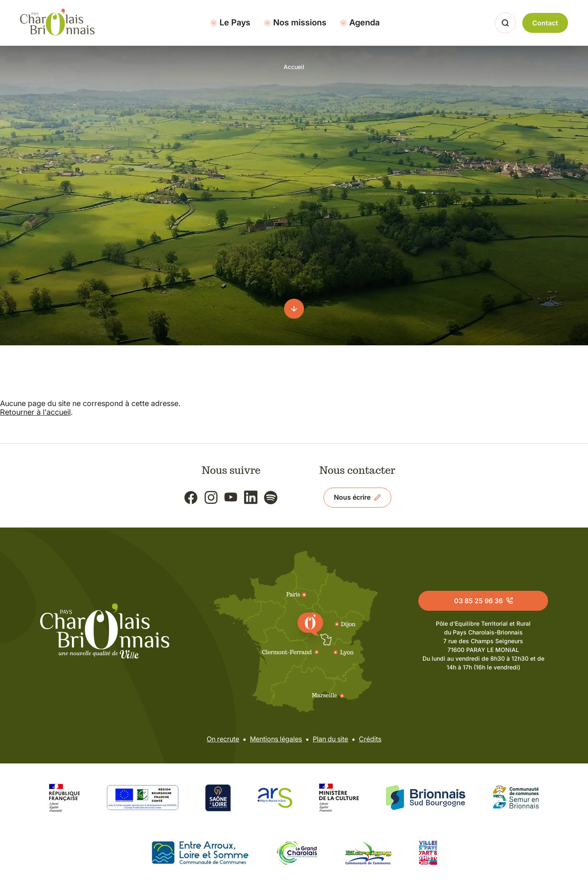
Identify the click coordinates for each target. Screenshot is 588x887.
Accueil (294, 67)
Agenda (360, 22)
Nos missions (295, 22)
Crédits (370, 739)
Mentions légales (276, 739)
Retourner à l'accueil (35, 412)
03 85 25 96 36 (483, 601)
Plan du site (330, 739)
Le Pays (230, 22)
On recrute (223, 739)
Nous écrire (357, 497)
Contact (545, 23)
